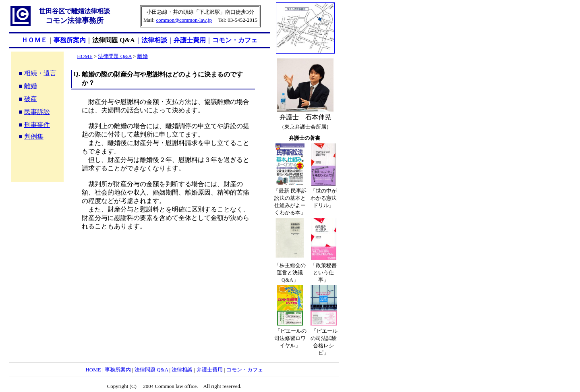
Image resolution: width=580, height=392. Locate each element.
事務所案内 (118, 370)
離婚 (31, 86)
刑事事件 (37, 125)
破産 (31, 99)
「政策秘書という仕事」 (324, 273)
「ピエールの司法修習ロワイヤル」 (290, 338)
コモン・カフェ (235, 40)
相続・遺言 (40, 73)
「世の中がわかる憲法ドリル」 (324, 198)
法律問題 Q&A (113, 40)
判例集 (34, 136)
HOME (85, 56)
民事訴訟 (37, 112)
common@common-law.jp (184, 20)
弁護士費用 (190, 40)
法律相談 (154, 40)
